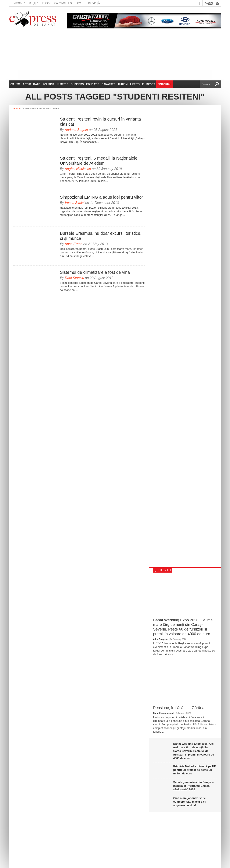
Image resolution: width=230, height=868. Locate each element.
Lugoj (46, 3)
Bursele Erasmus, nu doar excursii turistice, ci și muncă (101, 236)
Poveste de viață (88, 3)
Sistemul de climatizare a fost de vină (95, 272)
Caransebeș (63, 3)
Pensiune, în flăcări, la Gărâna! (179, 708)
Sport (151, 84)
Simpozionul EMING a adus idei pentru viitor (101, 197)
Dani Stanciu (74, 278)
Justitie (63, 84)
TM (18, 84)
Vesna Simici (75, 203)
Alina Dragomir (161, 639)
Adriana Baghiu (76, 130)
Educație (93, 84)
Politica (48, 84)
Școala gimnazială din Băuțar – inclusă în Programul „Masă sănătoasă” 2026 (193, 786)
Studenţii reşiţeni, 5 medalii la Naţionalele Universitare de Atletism (99, 161)
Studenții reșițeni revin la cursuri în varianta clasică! (100, 122)
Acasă (17, 108)
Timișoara (18, 3)
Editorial (164, 84)
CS (12, 84)
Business (77, 84)
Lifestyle (137, 84)
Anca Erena (74, 244)
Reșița (34, 3)
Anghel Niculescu (78, 169)
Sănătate (109, 84)
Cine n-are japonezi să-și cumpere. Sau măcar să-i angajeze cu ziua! (189, 802)
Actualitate (31, 84)
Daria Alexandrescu (163, 713)
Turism (123, 84)
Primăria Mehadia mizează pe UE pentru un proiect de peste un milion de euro (195, 770)
